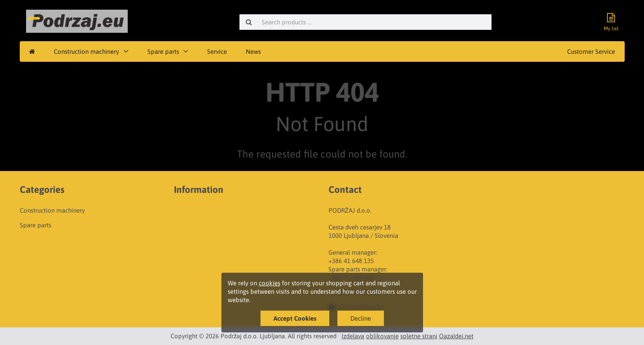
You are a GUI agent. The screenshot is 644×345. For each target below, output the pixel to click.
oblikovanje (382, 336)
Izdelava (353, 336)
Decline (361, 318)
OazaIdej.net (456, 336)
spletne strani (419, 336)
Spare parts (163, 51)
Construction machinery (86, 51)
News (253, 51)
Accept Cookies (295, 318)
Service (217, 51)
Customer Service (591, 51)
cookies (269, 283)
